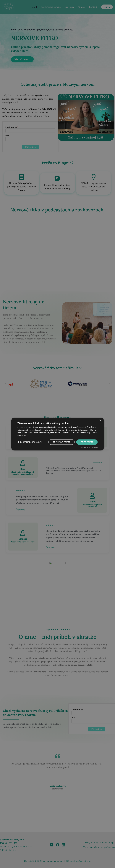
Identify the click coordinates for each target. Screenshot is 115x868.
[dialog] (57, 434)
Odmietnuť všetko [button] (62, 442)
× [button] (100, 420)
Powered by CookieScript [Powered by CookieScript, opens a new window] (89, 448)
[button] (30, 442)
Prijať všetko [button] (87, 442)
